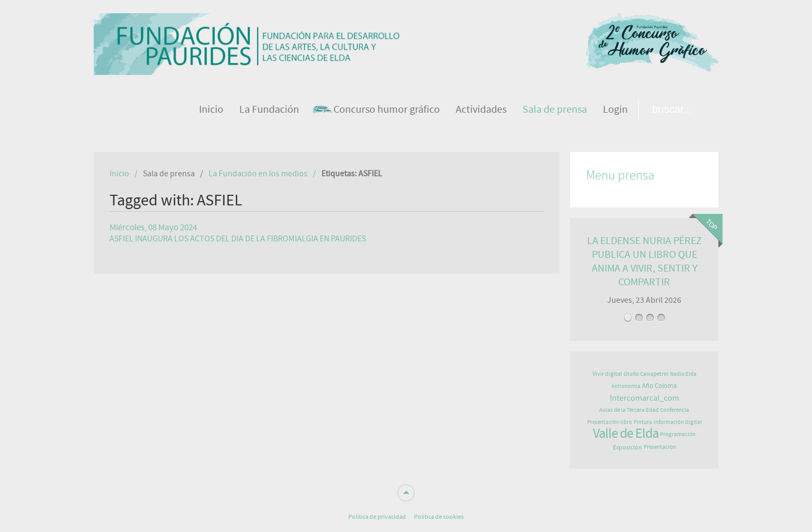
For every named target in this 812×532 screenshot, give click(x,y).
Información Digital (678, 422)
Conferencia (675, 410)
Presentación (660, 447)
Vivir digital (607, 374)
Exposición (628, 447)
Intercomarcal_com (644, 398)
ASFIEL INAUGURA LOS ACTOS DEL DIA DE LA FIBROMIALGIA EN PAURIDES (238, 239)
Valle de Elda (626, 434)
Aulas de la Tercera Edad (629, 410)
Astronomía (626, 386)
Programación (678, 434)
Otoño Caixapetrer (646, 374)
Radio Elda (683, 374)
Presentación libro (610, 422)
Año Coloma (660, 386)
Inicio (119, 174)
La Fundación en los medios (258, 174)
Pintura (643, 422)
